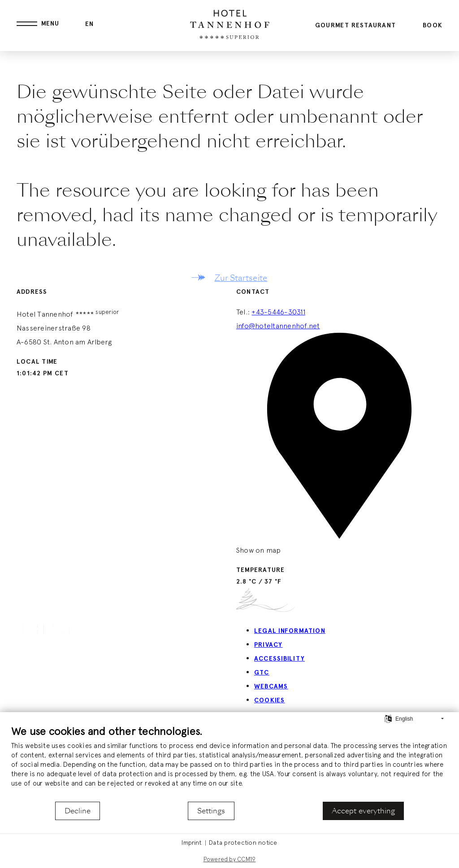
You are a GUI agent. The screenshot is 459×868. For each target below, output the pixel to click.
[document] (229, 763)
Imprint (192, 842)
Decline (78, 811)
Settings (211, 811)
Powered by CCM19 (230, 859)
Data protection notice (243, 842)
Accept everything (363, 811)
